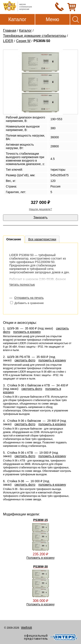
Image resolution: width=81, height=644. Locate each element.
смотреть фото (25, 360)
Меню (52, 19)
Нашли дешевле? (40, 209)
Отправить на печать (29, 298)
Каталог (17, 19)
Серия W (23, 41)
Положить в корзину (40, 558)
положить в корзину (27, 332)
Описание (14, 239)
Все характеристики (42, 239)
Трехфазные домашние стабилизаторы (35, 36)
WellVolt (26, 628)
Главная (10, 31)
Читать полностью (22, 285)
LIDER (8, 41)
